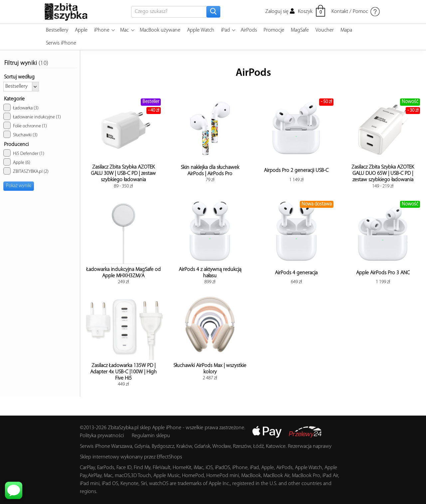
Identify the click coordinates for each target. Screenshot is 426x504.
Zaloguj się (280, 12)
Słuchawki (20, 134)
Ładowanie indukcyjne (32, 116)
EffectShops (169, 457)
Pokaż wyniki (19, 186)
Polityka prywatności (102, 436)
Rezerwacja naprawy (310, 446)
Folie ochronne (25, 125)
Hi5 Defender (24, 153)
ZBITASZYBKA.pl (26, 171)
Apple (17, 162)
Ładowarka (21, 107)
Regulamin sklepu (151, 436)
